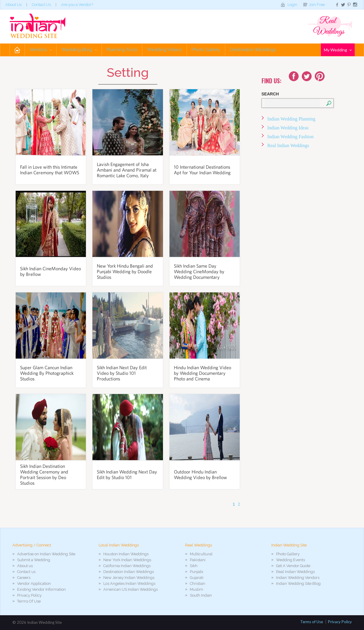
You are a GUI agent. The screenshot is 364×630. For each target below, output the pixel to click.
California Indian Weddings (127, 566)
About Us (13, 5)
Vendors (41, 50)
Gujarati (197, 578)
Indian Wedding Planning (292, 119)
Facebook (294, 76)
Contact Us (41, 5)
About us (25, 566)
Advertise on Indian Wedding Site (46, 554)
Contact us (26, 572)
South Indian (201, 595)
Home (17, 50)
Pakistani (198, 560)
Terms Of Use (29, 601)
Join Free (317, 5)
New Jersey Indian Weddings (129, 578)
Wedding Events (290, 560)
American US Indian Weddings (130, 589)
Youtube (320, 76)
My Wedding (338, 50)
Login (292, 5)
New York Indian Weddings (127, 560)
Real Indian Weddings (288, 145)
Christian (197, 583)
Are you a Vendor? (77, 5)
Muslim (196, 589)
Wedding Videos (164, 50)
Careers (24, 578)
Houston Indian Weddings (126, 554)
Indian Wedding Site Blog (298, 583)
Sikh (194, 566)
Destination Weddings (253, 50)
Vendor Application (34, 583)
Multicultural (201, 554)
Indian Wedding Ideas (288, 128)
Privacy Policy (29, 595)
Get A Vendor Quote (293, 566)
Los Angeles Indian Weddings (129, 583)
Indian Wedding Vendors (298, 578)
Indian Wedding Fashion (291, 137)
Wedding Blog (79, 50)
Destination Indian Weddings (129, 572)
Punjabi (196, 572)
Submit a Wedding (34, 560)
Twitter (307, 76)
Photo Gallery (206, 50)
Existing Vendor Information (41, 589)
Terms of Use (312, 622)
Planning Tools (122, 50)
